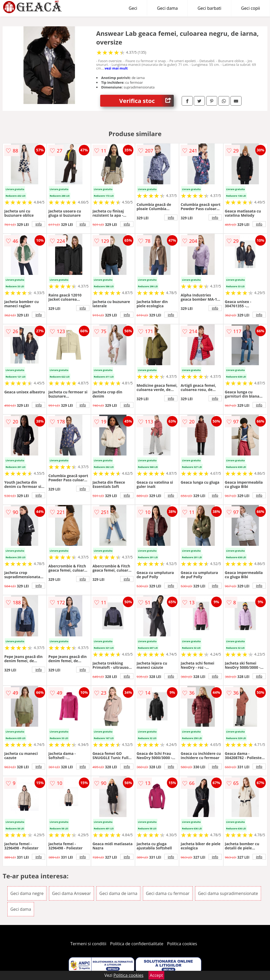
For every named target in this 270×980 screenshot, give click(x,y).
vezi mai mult (116, 68)
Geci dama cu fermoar (168, 893)
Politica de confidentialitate (137, 944)
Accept (156, 975)
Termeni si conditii (88, 944)
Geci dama (167, 8)
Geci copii (250, 8)
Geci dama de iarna (118, 893)
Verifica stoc (146, 101)
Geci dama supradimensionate (228, 893)
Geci (133, 8)
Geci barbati (209, 8)
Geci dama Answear (71, 893)
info (38, 224)
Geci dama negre (27, 893)
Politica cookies (182, 944)
